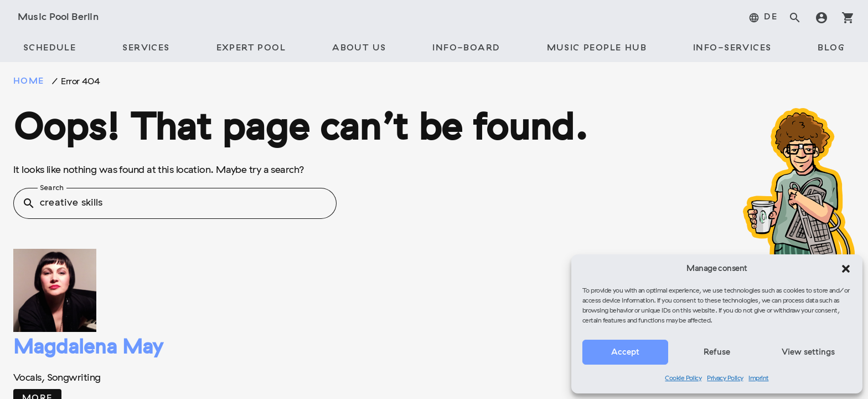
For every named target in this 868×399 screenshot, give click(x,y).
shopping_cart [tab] (848, 18)
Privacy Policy (725, 378)
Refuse (717, 352)
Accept (625, 352)
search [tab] (795, 18)
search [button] (29, 203)
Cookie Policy (683, 378)
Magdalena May (88, 349)
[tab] (763, 18)
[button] (846, 269)
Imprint (758, 378)
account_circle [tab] (821, 18)
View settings (808, 352)
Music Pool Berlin (58, 17)
